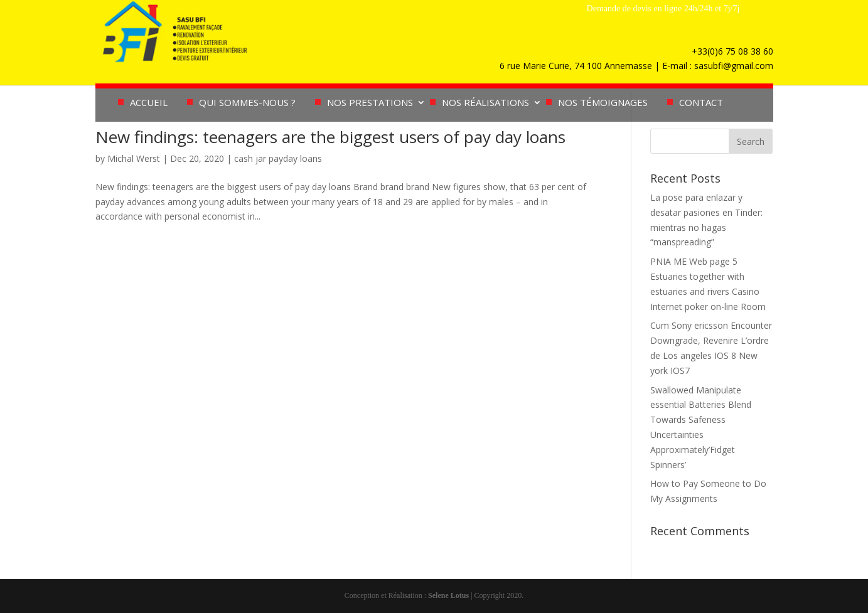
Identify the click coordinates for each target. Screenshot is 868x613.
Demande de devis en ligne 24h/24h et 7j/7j (663, 8)
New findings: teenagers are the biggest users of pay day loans (330, 137)
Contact (701, 103)
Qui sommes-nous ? (247, 103)
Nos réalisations (485, 103)
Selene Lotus (448, 595)
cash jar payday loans (278, 158)
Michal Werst (134, 158)
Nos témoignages (603, 103)
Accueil (149, 103)
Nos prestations (370, 103)
